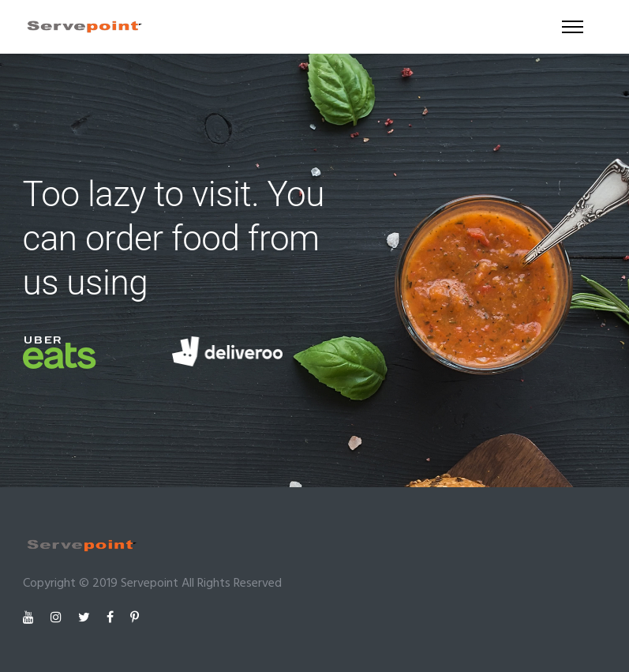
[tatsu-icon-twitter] (86, 618)
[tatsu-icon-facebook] (112, 618)
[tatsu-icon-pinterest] (135, 618)
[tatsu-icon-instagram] (58, 618)
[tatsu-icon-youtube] (31, 618)
